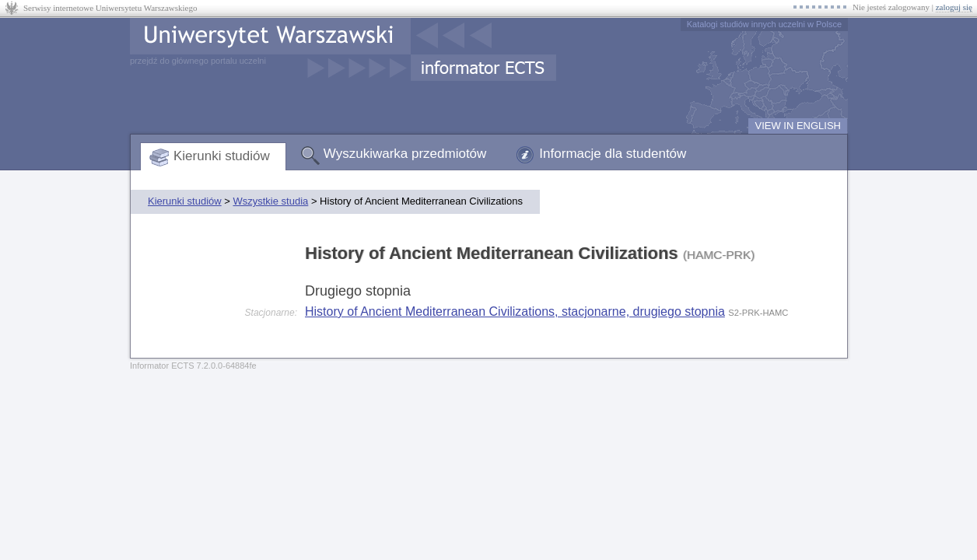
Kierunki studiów (222, 156)
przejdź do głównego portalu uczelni (198, 61)
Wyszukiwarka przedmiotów (405, 154)
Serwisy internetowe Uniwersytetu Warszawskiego (110, 8)
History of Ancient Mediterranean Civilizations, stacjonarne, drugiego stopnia (515, 311)
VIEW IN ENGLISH (798, 126)
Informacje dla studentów (613, 154)
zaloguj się (954, 7)
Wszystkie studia (270, 201)
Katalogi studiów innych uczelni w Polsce (764, 24)
